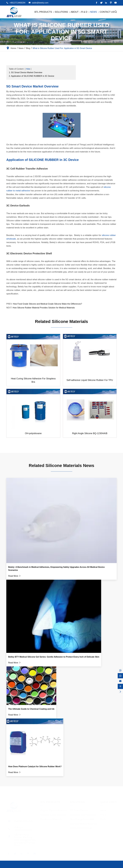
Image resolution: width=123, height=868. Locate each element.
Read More (15, 576)
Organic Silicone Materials (54, 810)
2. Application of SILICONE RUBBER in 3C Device (31, 76)
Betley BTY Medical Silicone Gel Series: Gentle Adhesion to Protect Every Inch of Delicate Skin (54, 657)
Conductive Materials (51, 818)
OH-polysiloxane (33, 433)
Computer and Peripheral (83, 814)
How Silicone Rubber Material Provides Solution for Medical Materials (44, 308)
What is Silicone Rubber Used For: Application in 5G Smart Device (62, 48)
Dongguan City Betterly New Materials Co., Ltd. (35, 866)
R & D (86, 12)
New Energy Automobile (82, 818)
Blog (28, 48)
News (95, 12)
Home (13, 48)
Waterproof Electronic (81, 827)
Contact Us (107, 12)
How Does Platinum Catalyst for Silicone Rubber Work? (35, 767)
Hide (28, 69)
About (76, 12)
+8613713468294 (17, 3)
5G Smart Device (79, 810)
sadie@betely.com (40, 3)
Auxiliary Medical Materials (83, 823)
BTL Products (45, 12)
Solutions (63, 12)
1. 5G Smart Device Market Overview (26, 72)
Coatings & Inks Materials (53, 814)
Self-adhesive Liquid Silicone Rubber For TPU (90, 380)
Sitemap (101, 866)
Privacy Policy (114, 866)
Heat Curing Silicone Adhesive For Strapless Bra (33, 380)
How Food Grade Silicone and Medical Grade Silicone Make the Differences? (47, 304)
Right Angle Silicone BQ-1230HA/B (90, 433)
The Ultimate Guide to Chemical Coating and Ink (31, 709)
